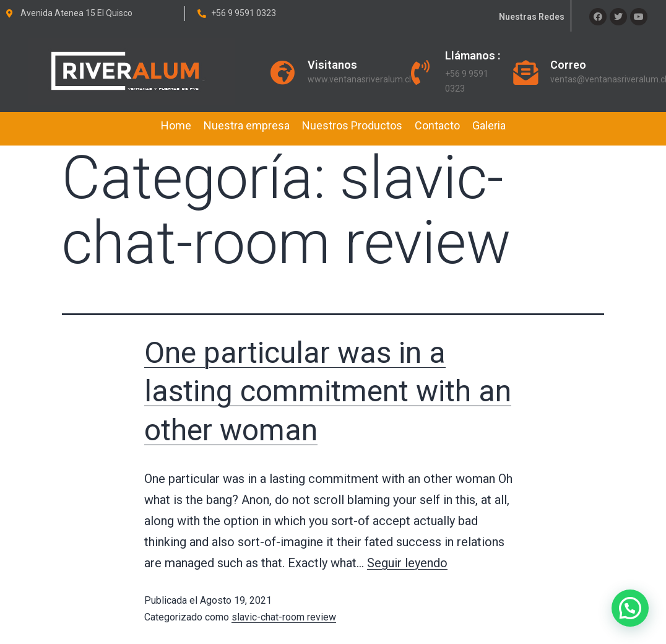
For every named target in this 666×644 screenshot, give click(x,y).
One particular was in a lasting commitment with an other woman (328, 391)
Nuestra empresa (247, 125)
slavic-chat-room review (284, 617)
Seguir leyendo (407, 563)
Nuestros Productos (352, 125)
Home (176, 125)
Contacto (437, 125)
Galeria (489, 125)
